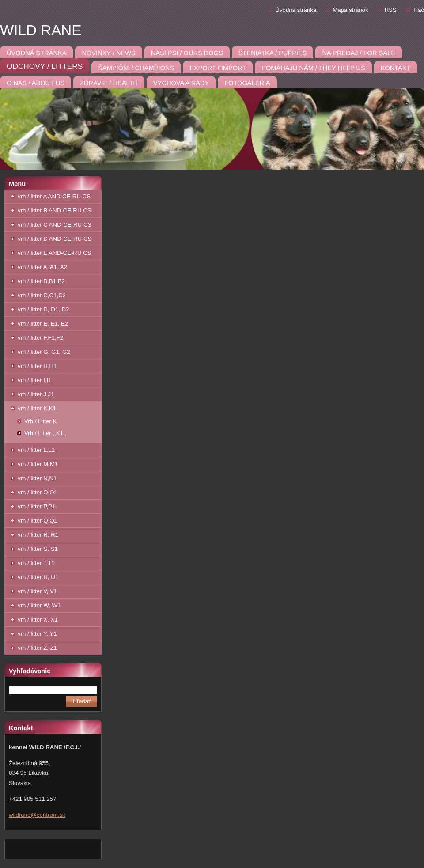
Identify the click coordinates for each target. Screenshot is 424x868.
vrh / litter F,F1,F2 (40, 338)
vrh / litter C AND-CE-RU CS (55, 225)
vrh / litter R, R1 (38, 535)
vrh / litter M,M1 (38, 464)
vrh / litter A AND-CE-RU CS (54, 196)
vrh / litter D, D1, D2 (43, 309)
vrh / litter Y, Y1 (37, 634)
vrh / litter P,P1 (36, 506)
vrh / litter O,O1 (38, 492)
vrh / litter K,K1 (37, 408)
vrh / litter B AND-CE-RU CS (55, 210)
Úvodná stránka (296, 10)
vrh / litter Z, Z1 (37, 648)
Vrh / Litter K (40, 421)
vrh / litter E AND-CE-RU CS (55, 253)
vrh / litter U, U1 (38, 577)
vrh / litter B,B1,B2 (41, 281)
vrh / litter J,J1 (36, 394)
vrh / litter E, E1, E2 (43, 324)
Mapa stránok (350, 10)
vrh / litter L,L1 (36, 450)
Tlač (418, 10)
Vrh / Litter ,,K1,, (45, 433)
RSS (391, 10)
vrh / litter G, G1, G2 (44, 352)
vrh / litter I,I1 (35, 380)
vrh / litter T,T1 (36, 563)
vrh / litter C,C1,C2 (42, 295)
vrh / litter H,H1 (37, 366)
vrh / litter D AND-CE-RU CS (55, 239)
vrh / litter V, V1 (37, 591)
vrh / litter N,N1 (37, 478)
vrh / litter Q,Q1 (38, 521)
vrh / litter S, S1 (38, 549)
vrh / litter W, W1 (39, 605)
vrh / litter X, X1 (38, 620)
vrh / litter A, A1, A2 (42, 267)
